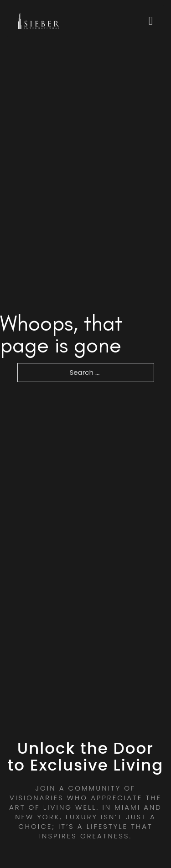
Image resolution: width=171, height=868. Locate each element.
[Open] (151, 21)
